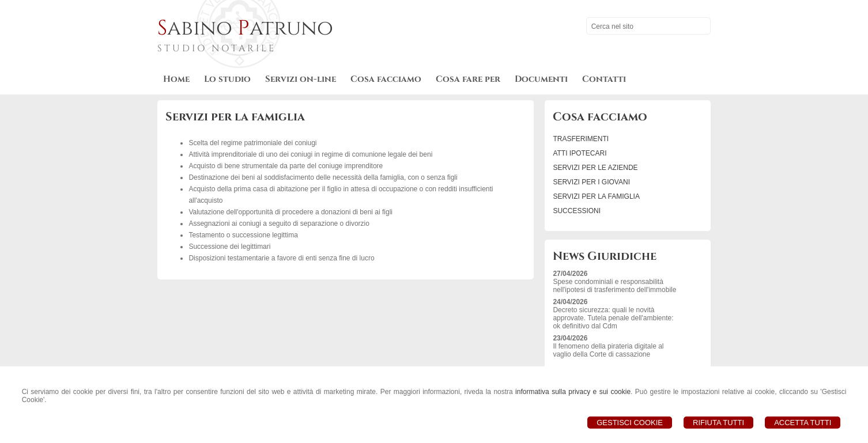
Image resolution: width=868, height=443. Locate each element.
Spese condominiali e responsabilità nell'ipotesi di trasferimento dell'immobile (614, 286)
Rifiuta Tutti (718, 423)
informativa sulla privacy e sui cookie (573, 392)
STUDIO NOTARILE (217, 48)
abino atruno (245, 28)
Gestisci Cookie (630, 423)
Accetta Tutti (803, 423)
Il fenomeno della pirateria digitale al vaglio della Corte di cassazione (608, 350)
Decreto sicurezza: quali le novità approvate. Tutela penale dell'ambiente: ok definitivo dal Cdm (613, 318)
